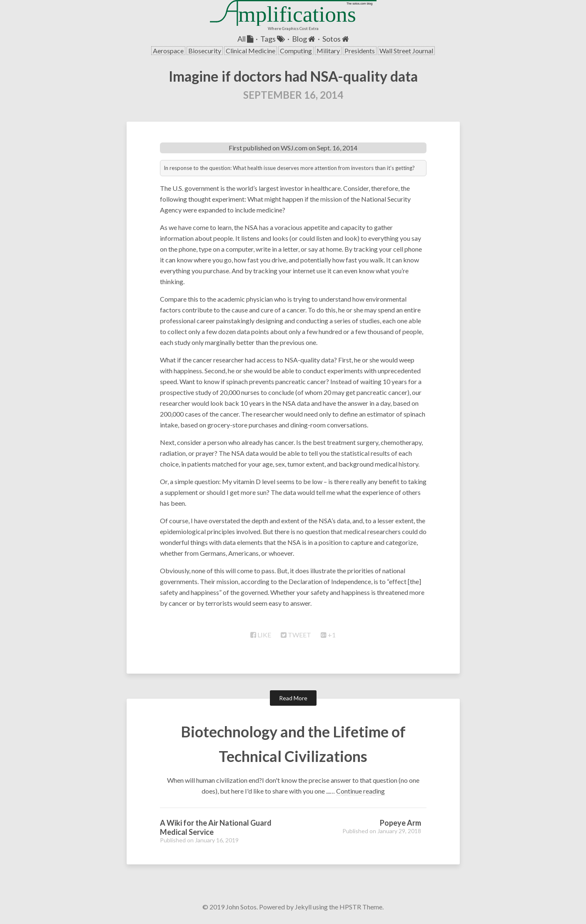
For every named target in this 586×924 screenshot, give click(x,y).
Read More (293, 698)
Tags (273, 39)
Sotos (336, 39)
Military (328, 51)
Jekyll (303, 907)
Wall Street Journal (406, 51)
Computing (296, 51)
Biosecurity (205, 51)
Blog (304, 39)
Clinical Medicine (251, 51)
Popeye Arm (400, 823)
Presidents (360, 51)
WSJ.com (294, 148)
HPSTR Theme (361, 907)
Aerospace (168, 51)
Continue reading (360, 791)
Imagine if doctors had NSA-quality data (293, 76)
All (245, 39)
